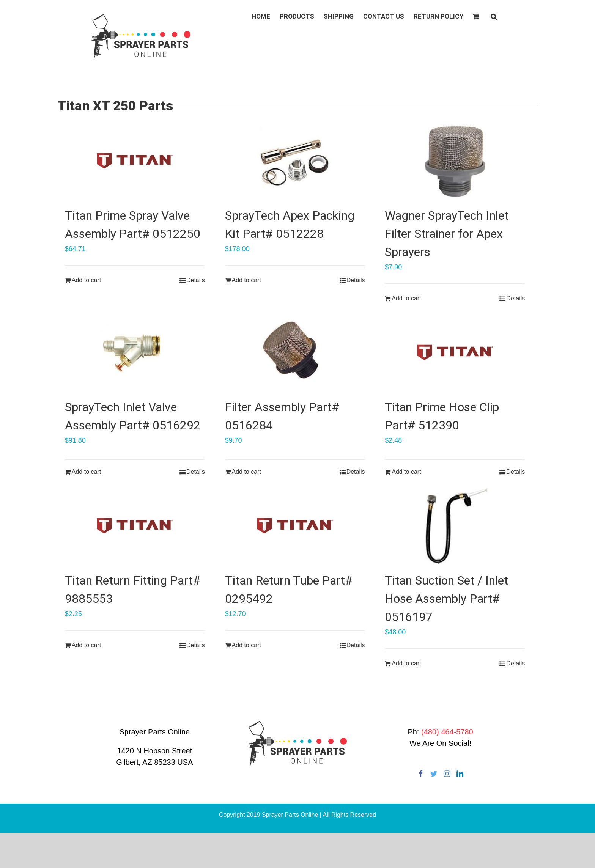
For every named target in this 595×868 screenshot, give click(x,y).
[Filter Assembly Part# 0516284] (295, 352)
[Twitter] (434, 774)
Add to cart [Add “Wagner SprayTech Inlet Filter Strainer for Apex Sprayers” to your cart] (406, 298)
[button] (494, 16)
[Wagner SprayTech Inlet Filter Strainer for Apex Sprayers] (455, 161)
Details (196, 280)
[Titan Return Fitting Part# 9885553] (135, 526)
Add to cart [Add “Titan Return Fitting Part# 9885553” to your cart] (86, 645)
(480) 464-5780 (447, 732)
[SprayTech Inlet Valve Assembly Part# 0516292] (135, 352)
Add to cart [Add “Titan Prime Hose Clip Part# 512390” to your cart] (406, 472)
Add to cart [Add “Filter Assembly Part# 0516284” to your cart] (246, 472)
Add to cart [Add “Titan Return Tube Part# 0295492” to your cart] (246, 645)
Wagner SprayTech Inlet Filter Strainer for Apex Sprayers (447, 234)
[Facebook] (421, 774)
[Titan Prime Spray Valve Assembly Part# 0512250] (135, 161)
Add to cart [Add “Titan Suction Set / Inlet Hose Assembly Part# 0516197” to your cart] (406, 663)
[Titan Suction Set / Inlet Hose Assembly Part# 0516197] (455, 526)
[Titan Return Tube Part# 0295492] (295, 526)
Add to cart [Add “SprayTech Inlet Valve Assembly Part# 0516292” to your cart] (86, 472)
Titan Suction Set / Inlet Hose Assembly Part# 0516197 (446, 599)
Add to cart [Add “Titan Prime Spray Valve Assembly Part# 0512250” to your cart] (86, 280)
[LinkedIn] (460, 774)
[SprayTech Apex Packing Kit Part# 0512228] (295, 161)
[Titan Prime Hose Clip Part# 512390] (455, 352)
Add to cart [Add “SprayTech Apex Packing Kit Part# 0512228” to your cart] (246, 280)
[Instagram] (447, 774)
